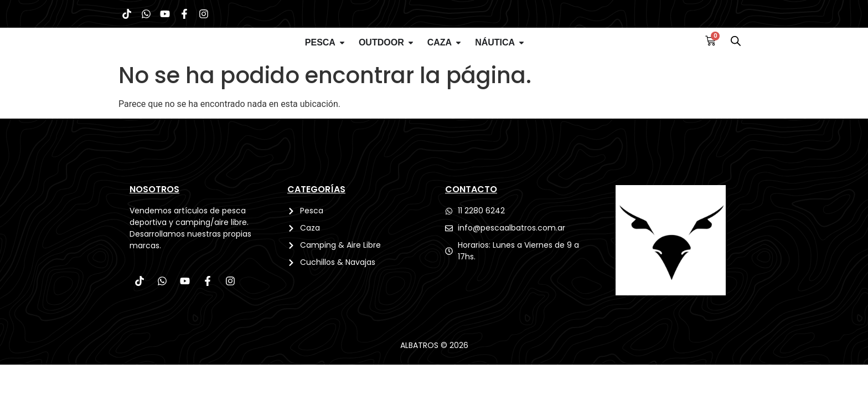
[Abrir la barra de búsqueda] (736, 54)
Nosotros (154, 213)
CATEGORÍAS (316, 213)
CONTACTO (471, 213)
